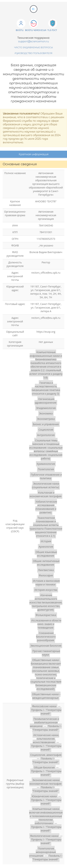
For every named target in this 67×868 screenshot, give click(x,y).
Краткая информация (34, 154)
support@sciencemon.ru (33, 41)
